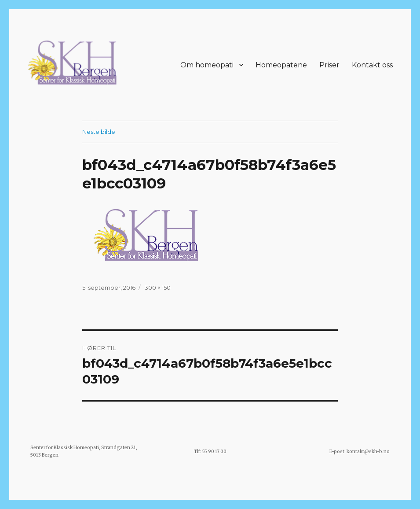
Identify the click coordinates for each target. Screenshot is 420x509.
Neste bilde (99, 132)
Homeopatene (281, 65)
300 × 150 (158, 288)
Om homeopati (207, 65)
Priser (329, 65)
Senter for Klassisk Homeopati (65, 448)
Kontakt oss (372, 65)
